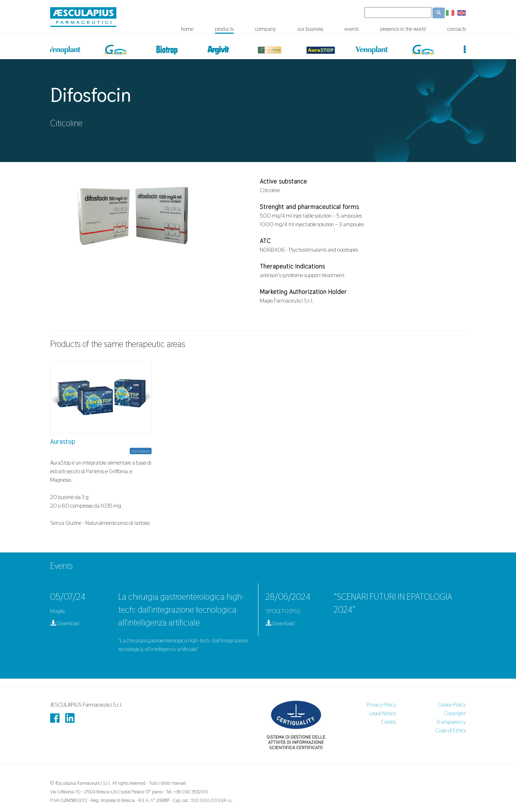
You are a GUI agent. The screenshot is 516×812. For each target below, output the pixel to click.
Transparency (451, 722)
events (352, 29)
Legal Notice (383, 713)
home (187, 29)
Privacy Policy (381, 705)
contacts (457, 29)
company (266, 29)
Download (65, 623)
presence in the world (403, 29)
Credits (388, 722)
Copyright (455, 713)
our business (310, 29)
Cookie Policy (452, 705)
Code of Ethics (451, 730)
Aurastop (63, 441)
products (224, 29)
